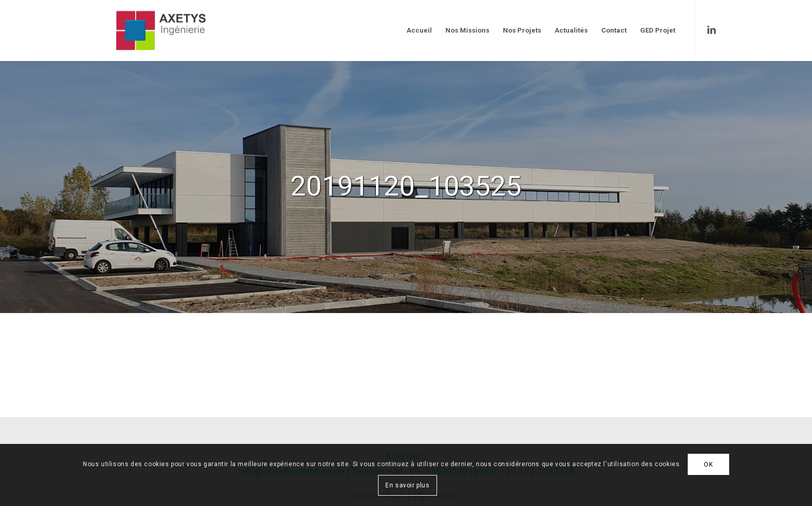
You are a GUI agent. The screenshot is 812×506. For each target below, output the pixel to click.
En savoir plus (407, 485)
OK (708, 465)
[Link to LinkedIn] (712, 30)
